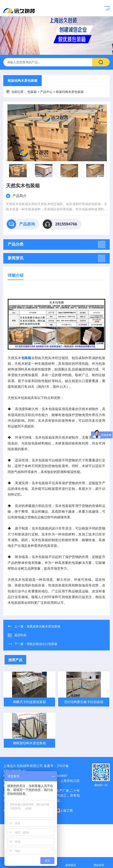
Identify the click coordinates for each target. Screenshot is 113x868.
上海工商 (64, 810)
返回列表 (17, 635)
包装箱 (32, 92)
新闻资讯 (71, 863)
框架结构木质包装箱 (22, 81)
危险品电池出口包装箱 (42, 644)
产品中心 (46, 92)
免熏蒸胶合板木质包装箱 (43, 626)
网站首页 (99, 863)
